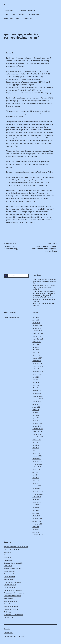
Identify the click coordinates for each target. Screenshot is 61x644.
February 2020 (37, 518)
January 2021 (37, 489)
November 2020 (38, 494)
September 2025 (38, 339)
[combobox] (16, 276)
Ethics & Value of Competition (13, 568)
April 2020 (36, 513)
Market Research (9, 577)
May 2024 (36, 383)
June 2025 (36, 347)
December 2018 (38, 535)
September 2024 (38, 372)
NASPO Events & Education (13, 582)
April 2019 (36, 532)
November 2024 (38, 366)
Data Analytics (9, 560)
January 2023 (37, 426)
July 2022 (36, 442)
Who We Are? (28, 19)
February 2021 (37, 486)
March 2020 (36, 516)
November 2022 (38, 431)
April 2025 (36, 353)
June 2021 (36, 475)
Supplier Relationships (11, 607)
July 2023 (36, 410)
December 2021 (38, 461)
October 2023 (37, 402)
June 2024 (36, 380)
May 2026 (36, 317)
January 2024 (37, 393)
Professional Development (12, 596)
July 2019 (36, 527)
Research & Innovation (27, 11)
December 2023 (38, 396)
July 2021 (36, 472)
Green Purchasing (10, 571)
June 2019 (36, 529)
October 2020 (37, 497)
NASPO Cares (8, 579)
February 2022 (37, 456)
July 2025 (36, 344)
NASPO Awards (34, 15)
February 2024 (37, 391)
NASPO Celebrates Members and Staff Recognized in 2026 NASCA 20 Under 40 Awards (45, 281)
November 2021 (38, 464)
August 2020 (37, 502)
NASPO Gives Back (10, 585)
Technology (8, 612)
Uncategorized (9, 617)
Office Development (10, 588)
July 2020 (36, 505)
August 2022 (37, 440)
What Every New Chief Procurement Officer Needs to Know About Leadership (44, 287)
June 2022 (36, 445)
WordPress (20, 636)
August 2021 (37, 470)
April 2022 (36, 451)
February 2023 (37, 423)
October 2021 (37, 467)
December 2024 (38, 363)
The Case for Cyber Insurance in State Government (44, 300)
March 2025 (36, 355)
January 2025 (37, 361)
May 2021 (36, 478)
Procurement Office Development (14, 593)
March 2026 (36, 323)
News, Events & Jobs (11, 19)
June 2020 (36, 508)
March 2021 (36, 483)
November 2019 (38, 524)
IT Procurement (9, 574)
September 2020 (38, 499)
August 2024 (37, 374)
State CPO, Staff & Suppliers (14, 15)
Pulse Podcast (9, 598)
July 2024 (36, 377)
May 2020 (36, 510)
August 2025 (37, 342)
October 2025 (37, 336)
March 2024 (36, 388)
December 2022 (38, 429)
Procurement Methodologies (13, 590)
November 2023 (38, 399)
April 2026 (36, 320)
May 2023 (36, 415)
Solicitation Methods (11, 601)
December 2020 (38, 491)
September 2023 (38, 404)
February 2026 (37, 325)
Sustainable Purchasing (11, 609)
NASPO (7, 5)
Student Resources (10, 604)
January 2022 (37, 459)
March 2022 (36, 453)
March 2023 (36, 421)
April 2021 (36, 480)
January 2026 (37, 328)
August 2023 (37, 407)
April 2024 (36, 385)
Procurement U (9, 11)
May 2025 (36, 350)
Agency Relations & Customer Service (16, 547)
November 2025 (38, 333)
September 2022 (38, 437)
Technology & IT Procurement (13, 615)
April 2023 (36, 418)
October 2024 (37, 369)
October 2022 (37, 434)
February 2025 (37, 358)
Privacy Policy (8, 633)
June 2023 (36, 412)
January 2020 (37, 521)
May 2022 (36, 448)
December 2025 (38, 331)
